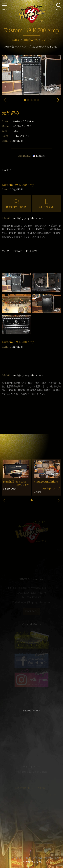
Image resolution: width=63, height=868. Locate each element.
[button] (25, 100)
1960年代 (31, 251)
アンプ (5, 251)
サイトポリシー (32, 766)
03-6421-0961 (47, 207)
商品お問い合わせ (16, 207)
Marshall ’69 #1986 (15, 481)
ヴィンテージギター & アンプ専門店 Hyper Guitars (32, 858)
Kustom (23, 121)
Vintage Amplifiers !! (46, 483)
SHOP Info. (32, 611)
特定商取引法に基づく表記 (32, 772)
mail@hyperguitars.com (28, 218)
